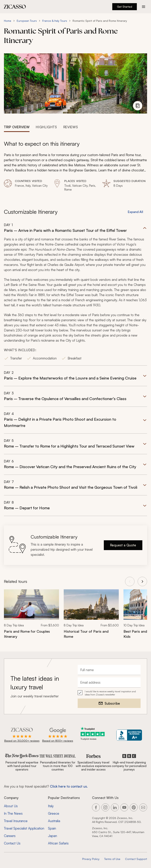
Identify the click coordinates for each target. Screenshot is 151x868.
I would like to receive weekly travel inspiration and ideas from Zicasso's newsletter (110, 693)
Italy (51, 806)
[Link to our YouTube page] (124, 807)
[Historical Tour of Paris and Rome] (91, 634)
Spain (52, 828)
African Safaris (58, 843)
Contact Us (12, 843)
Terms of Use (112, 859)
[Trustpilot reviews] (93, 734)
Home (8, 21)
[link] (31, 617)
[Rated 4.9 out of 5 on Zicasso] (22, 735)
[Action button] (144, 7)
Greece (54, 813)
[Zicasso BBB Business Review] (129, 735)
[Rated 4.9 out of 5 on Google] (58, 735)
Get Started (125, 7)
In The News (13, 813)
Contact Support (136, 859)
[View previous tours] (130, 581)
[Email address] (109, 682)
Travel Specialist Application (24, 828)
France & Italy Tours (55, 21)
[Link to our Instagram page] (105, 807)
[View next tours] (142, 581)
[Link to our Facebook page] (96, 807)
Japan (52, 836)
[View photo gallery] (138, 106)
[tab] (17, 127)
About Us (11, 806)
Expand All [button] (135, 212)
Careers (10, 836)
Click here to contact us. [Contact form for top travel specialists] (69, 786)
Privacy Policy (91, 859)
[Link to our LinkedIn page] (115, 807)
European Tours (27, 21)
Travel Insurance (16, 821)
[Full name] (109, 670)
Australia (54, 821)
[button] (75, 294)
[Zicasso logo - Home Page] (15, 7)
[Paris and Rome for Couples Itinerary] (31, 634)
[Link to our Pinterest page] (134, 807)
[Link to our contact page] (143, 807)
